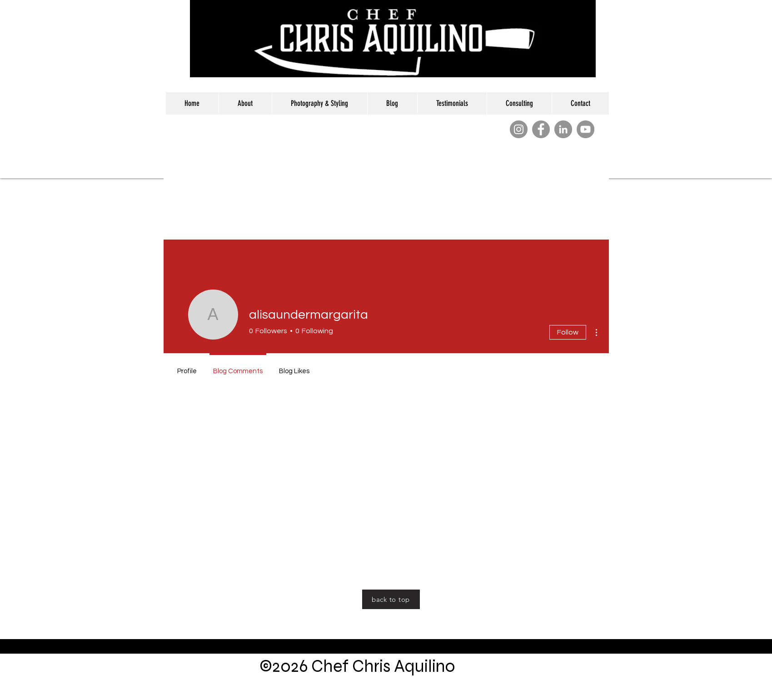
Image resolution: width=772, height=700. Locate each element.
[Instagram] (519, 129)
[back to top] (391, 599)
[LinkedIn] (563, 129)
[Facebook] (541, 129)
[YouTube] (585, 129)
